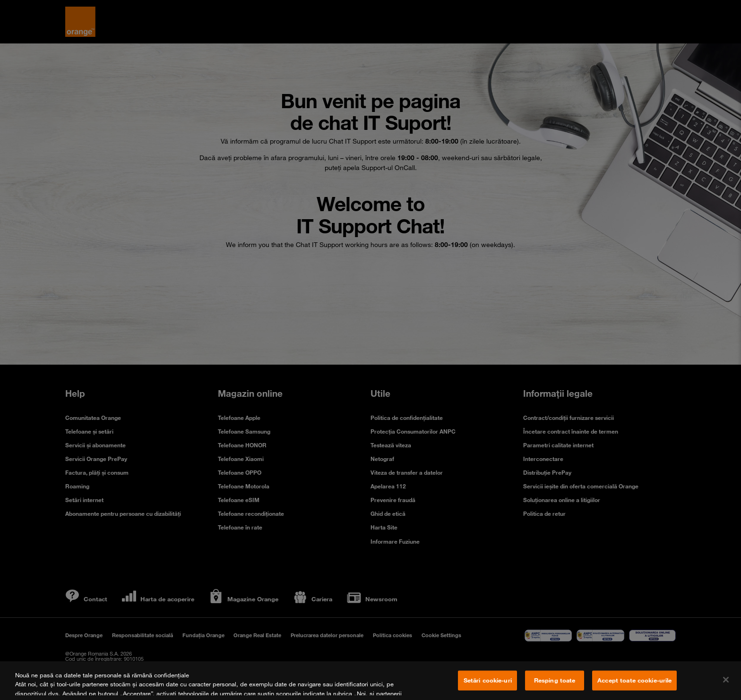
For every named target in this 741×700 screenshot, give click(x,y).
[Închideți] (726, 680)
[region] (370, 681)
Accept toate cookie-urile (634, 680)
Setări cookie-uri (488, 680)
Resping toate (555, 680)
